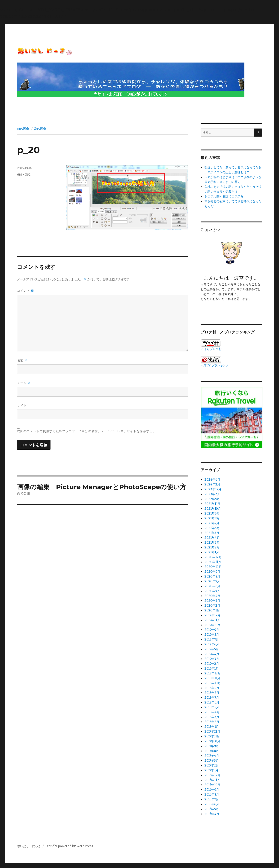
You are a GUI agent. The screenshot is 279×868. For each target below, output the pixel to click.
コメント (26, 291)
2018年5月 (212, 707)
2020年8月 (212, 576)
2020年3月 (212, 601)
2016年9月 (212, 790)
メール (24, 383)
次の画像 (40, 129)
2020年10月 (213, 567)
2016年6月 (212, 804)
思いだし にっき (29, 846)
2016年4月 (212, 814)
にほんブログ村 (211, 345)
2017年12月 (212, 732)
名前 (22, 360)
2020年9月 (212, 572)
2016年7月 (212, 799)
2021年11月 (212, 504)
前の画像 (23, 129)
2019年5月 (212, 649)
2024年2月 (212, 484)
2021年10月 (213, 509)
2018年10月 (213, 683)
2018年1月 (212, 727)
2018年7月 (212, 698)
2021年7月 (212, 523)
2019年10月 (212, 625)
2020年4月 (212, 596)
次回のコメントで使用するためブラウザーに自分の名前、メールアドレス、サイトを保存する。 (86, 431)
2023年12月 (213, 489)
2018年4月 (212, 712)
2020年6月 (212, 586)
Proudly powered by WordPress (69, 846)
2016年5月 (212, 809)
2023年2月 (212, 494)
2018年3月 (212, 717)
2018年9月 (212, 688)
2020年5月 (212, 591)
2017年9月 (212, 746)
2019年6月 (212, 644)
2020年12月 (213, 557)
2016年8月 (212, 795)
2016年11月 (212, 780)
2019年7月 (212, 639)
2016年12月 (212, 775)
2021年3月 (212, 543)
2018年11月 (212, 678)
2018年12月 (213, 673)
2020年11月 (213, 562)
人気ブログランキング (214, 365)
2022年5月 (212, 499)
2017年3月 (212, 761)
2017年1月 (211, 770)
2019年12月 (212, 615)
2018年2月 (212, 722)
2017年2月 (212, 765)
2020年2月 (212, 606)
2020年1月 (212, 610)
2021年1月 (212, 552)
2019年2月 (212, 664)
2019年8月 (212, 635)
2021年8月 (212, 518)
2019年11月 (212, 620)
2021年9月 (212, 513)
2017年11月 (212, 736)
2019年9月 (212, 630)
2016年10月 (212, 785)
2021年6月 (212, 528)
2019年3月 (212, 659)
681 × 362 (24, 174)
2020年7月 (212, 581)
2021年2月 (212, 547)
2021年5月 (212, 533)
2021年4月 (212, 538)
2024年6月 (212, 480)
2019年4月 (212, 654)
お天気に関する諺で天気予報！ (226, 196)
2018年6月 (212, 702)
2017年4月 (212, 756)
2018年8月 (212, 693)
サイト (22, 405)
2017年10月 (212, 741)
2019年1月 (212, 669)
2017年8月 (212, 751)
